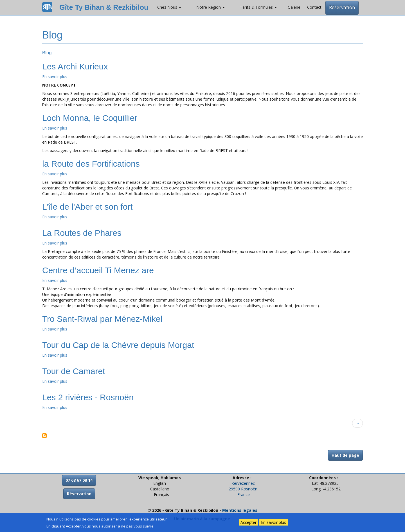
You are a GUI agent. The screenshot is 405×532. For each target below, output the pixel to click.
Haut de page (345, 455)
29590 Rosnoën (243, 489)
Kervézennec (243, 483)
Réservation (342, 7)
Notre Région (211, 7)
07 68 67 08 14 (79, 480)
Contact (314, 7)
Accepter (248, 522)
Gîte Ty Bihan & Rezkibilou (104, 7)
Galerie (294, 7)
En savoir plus (55, 77)
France (244, 494)
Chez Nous (169, 7)
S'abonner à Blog (44, 436)
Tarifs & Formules (258, 7)
